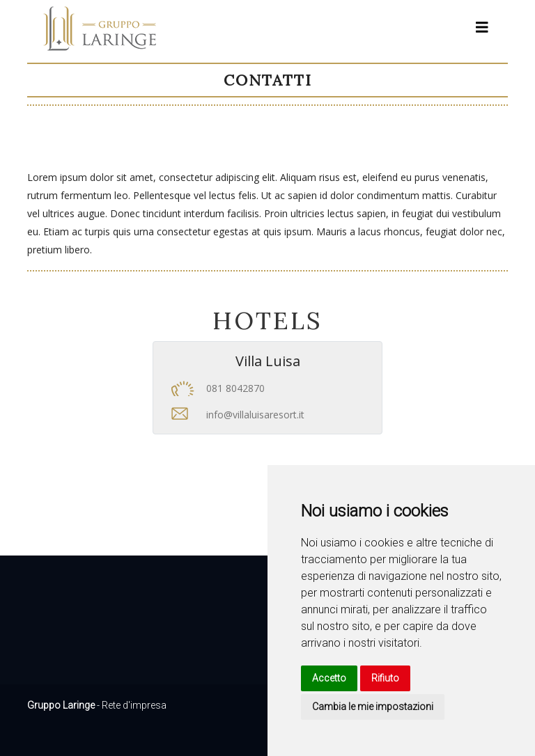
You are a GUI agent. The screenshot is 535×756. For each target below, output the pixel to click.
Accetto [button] (329, 678)
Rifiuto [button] (385, 678)
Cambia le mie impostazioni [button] (373, 707)
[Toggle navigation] (482, 27)
